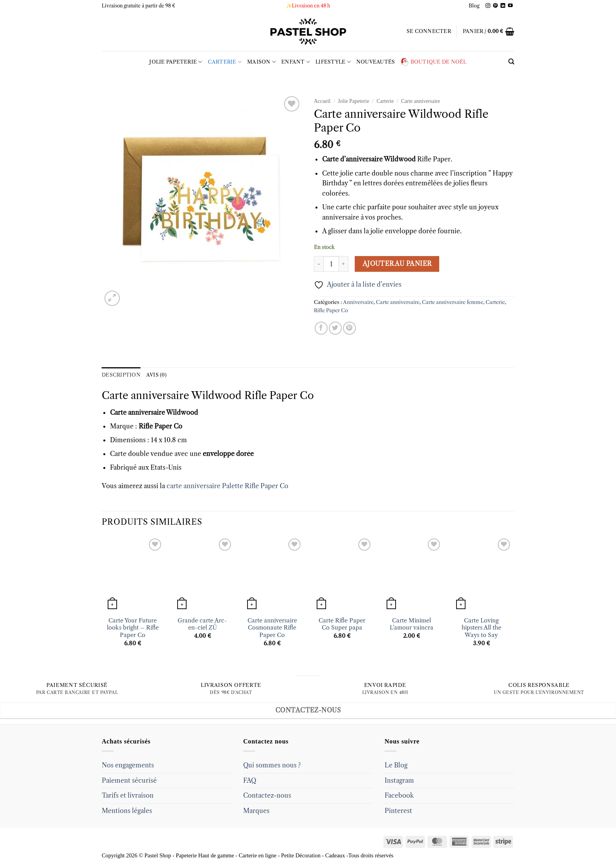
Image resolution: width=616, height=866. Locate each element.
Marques (256, 811)
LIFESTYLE (333, 62)
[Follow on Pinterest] (495, 6)
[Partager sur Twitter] (335, 328)
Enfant (296, 62)
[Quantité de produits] (331, 264)
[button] (429, 31)
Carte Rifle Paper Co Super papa (342, 624)
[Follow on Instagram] (488, 6)
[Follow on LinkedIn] (503, 6)
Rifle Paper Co (331, 310)
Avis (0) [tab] (156, 375)
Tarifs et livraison (128, 795)
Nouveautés (376, 62)
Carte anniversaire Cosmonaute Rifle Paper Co (272, 628)
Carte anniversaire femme (453, 302)
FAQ (250, 780)
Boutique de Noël (434, 62)
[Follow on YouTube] (510, 6)
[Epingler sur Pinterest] (349, 328)
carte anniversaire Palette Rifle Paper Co (227, 486)
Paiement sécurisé (129, 780)
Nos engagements (128, 765)
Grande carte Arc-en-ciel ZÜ (202, 624)
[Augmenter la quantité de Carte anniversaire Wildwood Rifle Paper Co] (344, 264)
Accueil (322, 101)
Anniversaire (358, 302)
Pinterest (398, 811)
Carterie (225, 62)
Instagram (399, 780)
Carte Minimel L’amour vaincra (412, 624)
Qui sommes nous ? (272, 765)
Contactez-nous (267, 795)
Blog (474, 6)
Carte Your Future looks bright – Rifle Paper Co (133, 628)
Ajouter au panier (397, 264)
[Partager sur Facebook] (321, 328)
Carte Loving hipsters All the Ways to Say (481, 628)
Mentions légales (127, 811)
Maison (261, 62)
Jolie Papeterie (176, 62)
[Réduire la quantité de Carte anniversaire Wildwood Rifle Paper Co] (319, 264)
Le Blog (396, 765)
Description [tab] (121, 375)
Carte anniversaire (421, 101)
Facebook (399, 795)
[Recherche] (511, 62)
